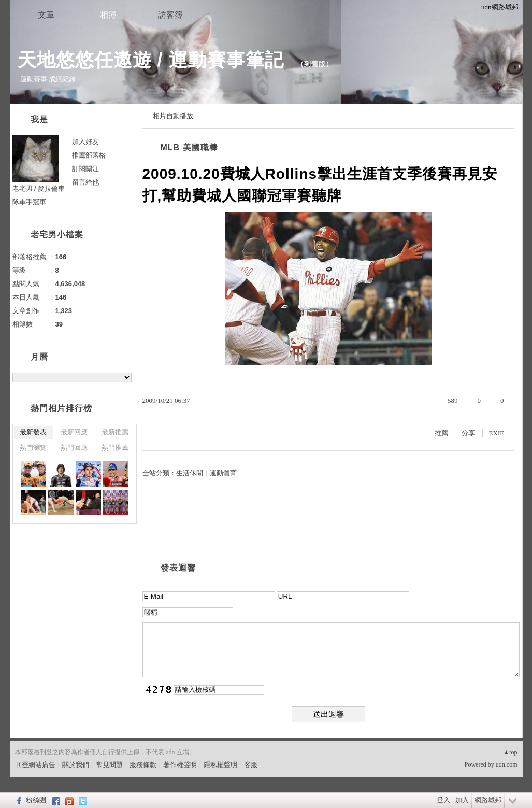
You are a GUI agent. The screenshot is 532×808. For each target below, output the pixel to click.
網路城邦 (488, 800)
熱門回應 (74, 448)
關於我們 (76, 765)
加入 (462, 800)
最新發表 (33, 432)
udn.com (507, 764)
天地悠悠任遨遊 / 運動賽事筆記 (154, 60)
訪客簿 (170, 15)
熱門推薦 (115, 448)
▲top (510, 752)
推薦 (441, 433)
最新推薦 (115, 432)
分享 (468, 433)
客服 (251, 765)
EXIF (497, 433)
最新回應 (74, 432)
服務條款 (143, 765)
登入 (443, 800)
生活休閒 (190, 473)
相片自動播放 (173, 116)
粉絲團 (36, 800)
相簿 (108, 15)
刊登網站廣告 (35, 765)
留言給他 (85, 182)
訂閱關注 (85, 169)
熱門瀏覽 (33, 448)
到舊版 (315, 64)
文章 (46, 15)
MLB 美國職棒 (189, 147)
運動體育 (223, 473)
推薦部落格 (89, 155)
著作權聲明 (180, 765)
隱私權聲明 (220, 765)
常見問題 (109, 765)
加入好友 (85, 142)
